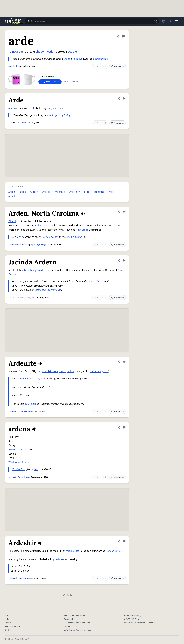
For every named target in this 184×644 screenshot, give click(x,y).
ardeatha (99, 192)
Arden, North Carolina (18, 245)
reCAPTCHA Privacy (132, 616)
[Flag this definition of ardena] (124, 427)
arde (11, 66)
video (67, 59)
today (67, 115)
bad (36, 469)
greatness (59, 559)
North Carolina (51, 237)
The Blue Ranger (27, 411)
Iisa (17, 66)
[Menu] (176, 21)
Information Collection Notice (77, 623)
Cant (15, 469)
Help (7, 619)
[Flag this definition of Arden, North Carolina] (124, 212)
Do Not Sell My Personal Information (140, 623)
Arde (11, 123)
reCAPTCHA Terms (132, 619)
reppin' (40, 379)
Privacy (8, 623)
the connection (45, 52)
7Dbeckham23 (22, 123)
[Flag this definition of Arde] (124, 98)
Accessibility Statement (75, 616)
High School (41, 226)
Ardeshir (12, 578)
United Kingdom (99, 371)
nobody (22, 469)
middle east (73, 551)
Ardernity (75, 192)
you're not (31, 404)
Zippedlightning (38, 245)
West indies (15, 462)
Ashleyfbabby (24, 477)
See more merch (70, 82)
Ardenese (60, 192)
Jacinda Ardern (15, 298)
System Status (71, 626)
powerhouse (42, 270)
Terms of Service (13, 626)
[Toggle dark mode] (170, 21)
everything (94, 282)
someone (14, 52)
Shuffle (67, 595)
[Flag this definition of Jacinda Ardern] (124, 260)
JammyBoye (31, 298)
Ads (7, 616)
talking (24, 379)
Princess (27, 462)
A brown (13, 108)
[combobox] (92, 21)
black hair (58, 108)
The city (13, 221)
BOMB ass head (17, 450)
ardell (23, 192)
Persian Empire (114, 551)
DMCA (7, 630)
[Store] (163, 21)
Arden (12, 192)
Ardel (111, 192)
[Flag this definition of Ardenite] (124, 362)
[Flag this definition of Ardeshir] (124, 541)
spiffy (60, 115)
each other (101, 59)
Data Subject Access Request (77, 630)
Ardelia (46, 192)
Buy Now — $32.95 (50, 82)
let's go (21, 237)
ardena (12, 477)
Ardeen (34, 192)
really (33, 108)
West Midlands (50, 371)
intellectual (28, 270)
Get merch (118, 66)
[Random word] (155, 21)
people (72, 52)
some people (75, 237)
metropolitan (66, 371)
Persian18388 (25, 578)
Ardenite (12, 411)
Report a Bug (70, 619)
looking (53, 115)
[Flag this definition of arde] (123, 36)
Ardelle (12, 196)
